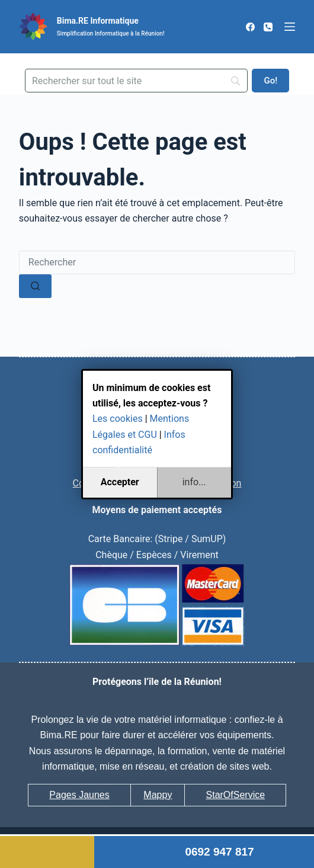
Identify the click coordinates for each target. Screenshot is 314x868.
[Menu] (290, 27)
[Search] (136, 81)
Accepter (120, 482)
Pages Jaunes (79, 795)
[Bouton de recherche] (35, 286)
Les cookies (118, 419)
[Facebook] (250, 27)
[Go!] (270, 81)
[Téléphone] (268, 27)
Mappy (158, 795)
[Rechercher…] (157, 262)
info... (194, 482)
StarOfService (236, 795)
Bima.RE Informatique (98, 21)
